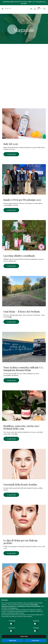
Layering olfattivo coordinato (19, 256)
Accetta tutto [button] (35, 640)
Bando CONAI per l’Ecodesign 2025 (22, 200)
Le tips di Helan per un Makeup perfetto (20, 542)
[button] (46, 600)
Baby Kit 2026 (11, 144)
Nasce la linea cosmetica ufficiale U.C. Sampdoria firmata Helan (24, 369)
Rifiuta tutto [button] (13, 640)
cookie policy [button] (14, 608)
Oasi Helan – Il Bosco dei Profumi (22, 311)
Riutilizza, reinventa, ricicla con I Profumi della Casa (21, 427)
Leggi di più (11, 154)
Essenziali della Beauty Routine (20, 484)
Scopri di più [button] (24, 636)
